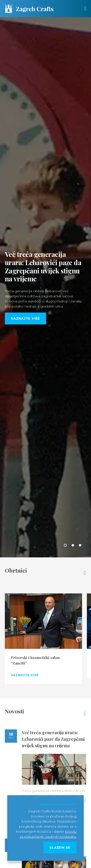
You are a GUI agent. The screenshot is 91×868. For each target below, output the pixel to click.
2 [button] (73, 545)
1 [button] (65, 545)
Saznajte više (25, 318)
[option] (45, 287)
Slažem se (60, 847)
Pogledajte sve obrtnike (85, 573)
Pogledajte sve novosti (85, 714)
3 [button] (80, 545)
